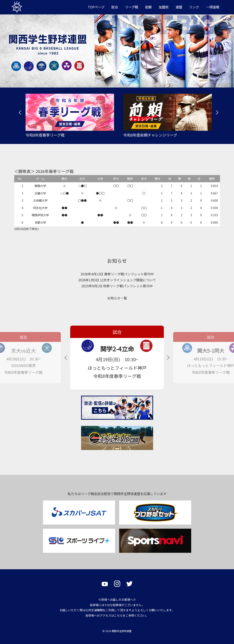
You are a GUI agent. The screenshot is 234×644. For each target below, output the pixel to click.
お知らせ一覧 (117, 298)
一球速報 (213, 7)
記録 (148, 7)
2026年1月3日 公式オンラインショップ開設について (117, 280)
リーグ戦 (132, 7)
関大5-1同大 (211, 351)
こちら (118, 615)
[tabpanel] (68, 116)
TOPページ (96, 7)
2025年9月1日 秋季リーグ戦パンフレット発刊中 (117, 286)
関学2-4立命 (117, 349)
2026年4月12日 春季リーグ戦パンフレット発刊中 (117, 274)
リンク (194, 7)
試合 (115, 7)
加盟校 (164, 7)
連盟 (179, 7)
